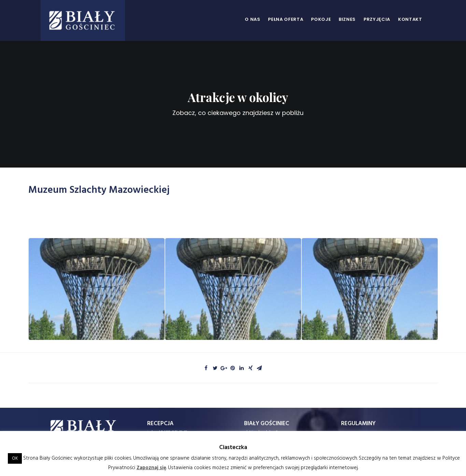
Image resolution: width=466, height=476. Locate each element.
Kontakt (410, 19)
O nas (252, 19)
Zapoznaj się (151, 468)
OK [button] (15, 458)
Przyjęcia (377, 19)
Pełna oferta (286, 19)
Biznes (347, 19)
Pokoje (321, 19)
